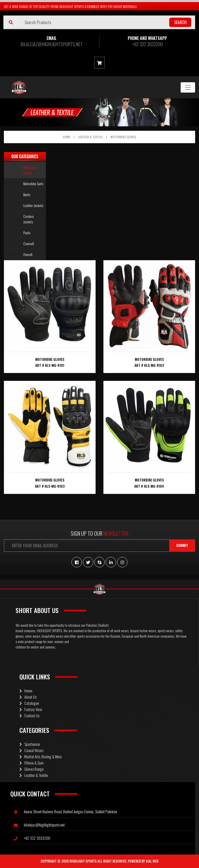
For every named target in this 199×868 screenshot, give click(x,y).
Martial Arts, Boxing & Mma (41, 756)
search (180, 22)
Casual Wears (31, 750)
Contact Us (29, 715)
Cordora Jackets (29, 219)
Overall (28, 254)
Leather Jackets (33, 205)
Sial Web (152, 861)
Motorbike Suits (33, 184)
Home (66, 137)
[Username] (107, 22)
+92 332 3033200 (147, 44)
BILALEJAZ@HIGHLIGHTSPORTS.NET (52, 44)
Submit (182, 545)
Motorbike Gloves (123, 137)
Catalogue (29, 703)
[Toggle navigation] (188, 87)
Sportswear (30, 744)
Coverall (29, 243)
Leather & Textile (90, 137)
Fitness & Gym (31, 763)
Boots (27, 194)
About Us (28, 697)
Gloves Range (32, 769)
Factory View (31, 709)
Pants (27, 233)
